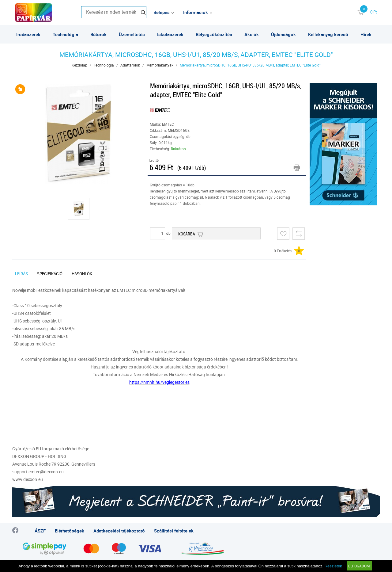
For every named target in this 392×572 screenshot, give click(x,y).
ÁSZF (40, 531)
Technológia (65, 34)
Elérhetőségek (70, 531)
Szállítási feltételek (174, 531)
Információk (196, 12)
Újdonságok (283, 34)
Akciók (252, 34)
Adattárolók (130, 65)
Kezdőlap (79, 65)
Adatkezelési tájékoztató (119, 531)
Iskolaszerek (170, 34)
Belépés (162, 12)
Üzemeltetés (132, 34)
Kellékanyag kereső (328, 34)
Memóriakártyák (160, 65)
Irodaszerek (28, 34)
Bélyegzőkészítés (214, 34)
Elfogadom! (359, 566)
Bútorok (98, 34)
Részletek (333, 566)
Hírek (366, 34)
